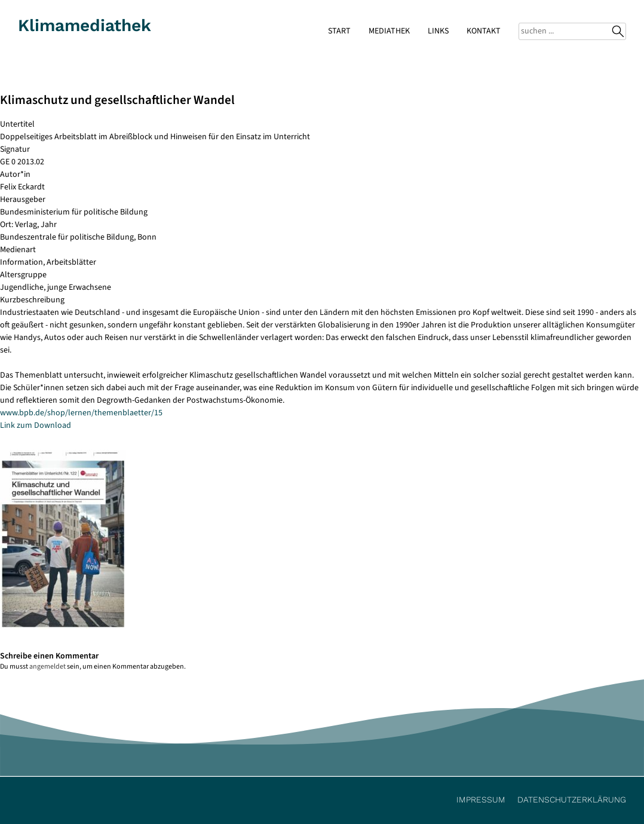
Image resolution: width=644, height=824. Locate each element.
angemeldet (47, 667)
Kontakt (484, 31)
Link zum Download (36, 425)
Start (339, 31)
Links (438, 31)
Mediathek (389, 31)
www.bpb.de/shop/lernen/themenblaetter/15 (81, 413)
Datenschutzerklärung (572, 800)
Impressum (481, 800)
